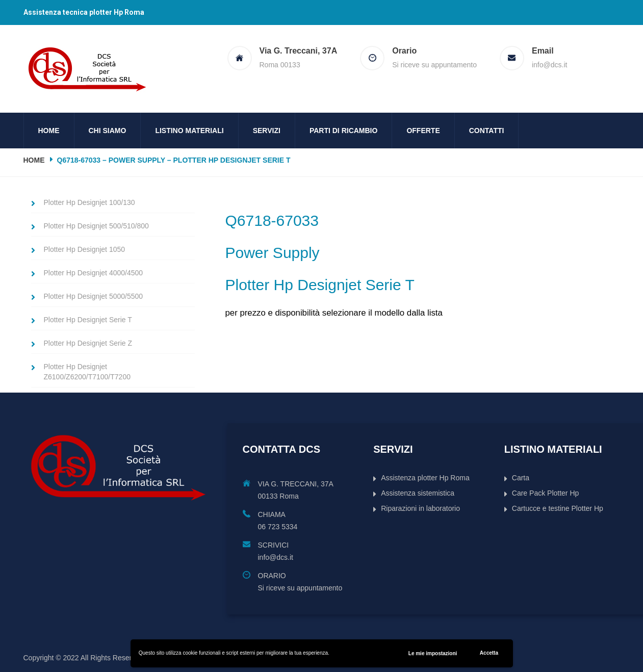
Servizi (267, 131)
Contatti (487, 131)
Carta (521, 478)
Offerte (423, 131)
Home (49, 131)
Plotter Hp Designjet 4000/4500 (94, 273)
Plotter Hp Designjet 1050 (85, 249)
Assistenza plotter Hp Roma (425, 478)
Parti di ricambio (344, 131)
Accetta (489, 653)
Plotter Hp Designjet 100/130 (89, 202)
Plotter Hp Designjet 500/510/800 (96, 226)
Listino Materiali (189, 131)
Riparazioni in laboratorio (420, 508)
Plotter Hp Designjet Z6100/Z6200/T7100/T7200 (87, 372)
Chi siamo (108, 131)
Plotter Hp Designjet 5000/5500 (94, 296)
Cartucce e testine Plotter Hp (558, 508)
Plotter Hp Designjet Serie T (88, 320)
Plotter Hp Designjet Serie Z (88, 343)
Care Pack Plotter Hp (546, 493)
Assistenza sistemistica (418, 493)
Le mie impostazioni (433, 653)
